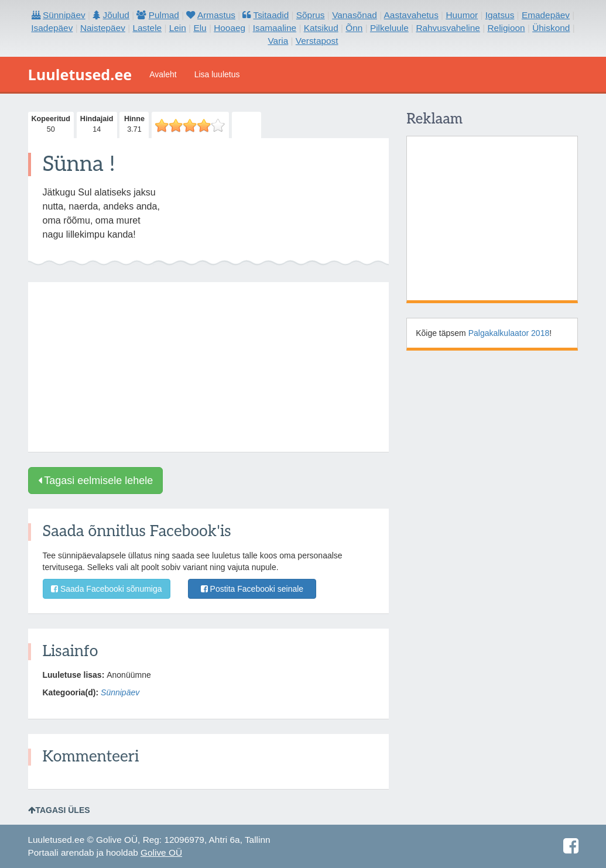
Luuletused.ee (80, 74)
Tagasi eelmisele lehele (96, 481)
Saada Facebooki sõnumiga (106, 589)
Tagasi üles (59, 810)
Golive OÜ (161, 852)
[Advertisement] (209, 367)
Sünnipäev (120, 692)
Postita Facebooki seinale (252, 589)
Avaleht (163, 74)
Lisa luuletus (217, 74)
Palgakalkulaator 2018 (509, 333)
